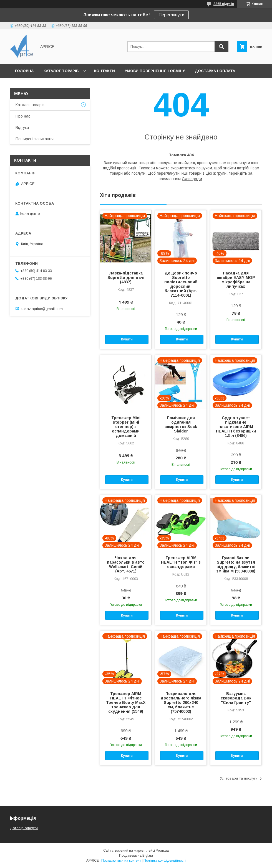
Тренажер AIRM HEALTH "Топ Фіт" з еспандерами (181, 562)
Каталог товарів (61, 71)
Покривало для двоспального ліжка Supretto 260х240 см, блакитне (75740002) (181, 702)
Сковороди (192, 179)
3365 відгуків (224, 4)
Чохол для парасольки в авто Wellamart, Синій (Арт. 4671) (126, 564)
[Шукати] (221, 47)
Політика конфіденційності (165, 861)
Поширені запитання (35, 139)
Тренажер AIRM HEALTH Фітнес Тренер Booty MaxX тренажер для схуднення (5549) (126, 702)
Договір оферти (24, 828)
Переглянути (171, 15)
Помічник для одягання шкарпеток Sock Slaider (181, 424)
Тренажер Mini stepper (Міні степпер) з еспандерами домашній (126, 427)
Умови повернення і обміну (155, 71)
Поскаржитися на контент (121, 861)
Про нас (23, 116)
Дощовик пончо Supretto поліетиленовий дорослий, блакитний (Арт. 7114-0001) (181, 284)
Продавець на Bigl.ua (136, 856)
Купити (127, 339)
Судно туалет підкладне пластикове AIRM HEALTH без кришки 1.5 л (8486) (236, 427)
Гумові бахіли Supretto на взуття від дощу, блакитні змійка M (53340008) (236, 564)
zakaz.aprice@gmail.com (42, 308)
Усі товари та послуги (239, 778)
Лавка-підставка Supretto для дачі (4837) (126, 278)
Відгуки (22, 128)
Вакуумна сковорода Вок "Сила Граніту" (236, 698)
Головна (24, 71)
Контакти (104, 71)
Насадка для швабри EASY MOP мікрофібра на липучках (236, 280)
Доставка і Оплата (215, 71)
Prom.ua (162, 851)
